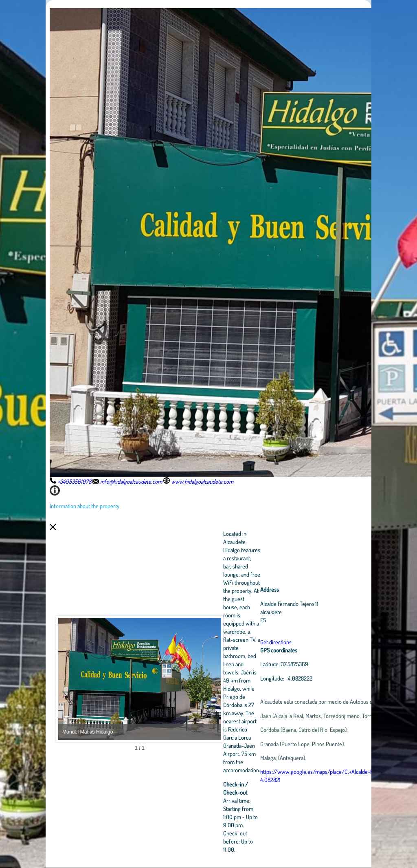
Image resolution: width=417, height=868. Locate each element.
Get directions (276, 642)
